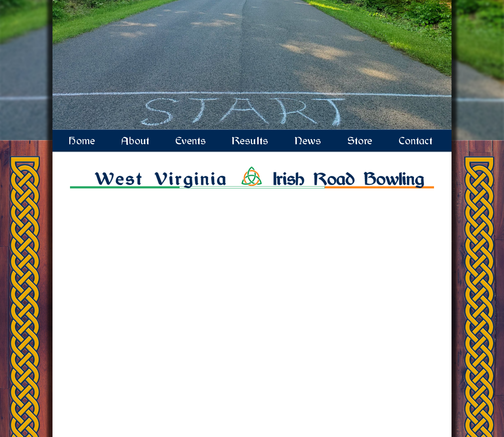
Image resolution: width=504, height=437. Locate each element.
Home (83, 141)
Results (251, 141)
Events (191, 141)
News (308, 141)
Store (360, 141)
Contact (416, 141)
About (136, 141)
